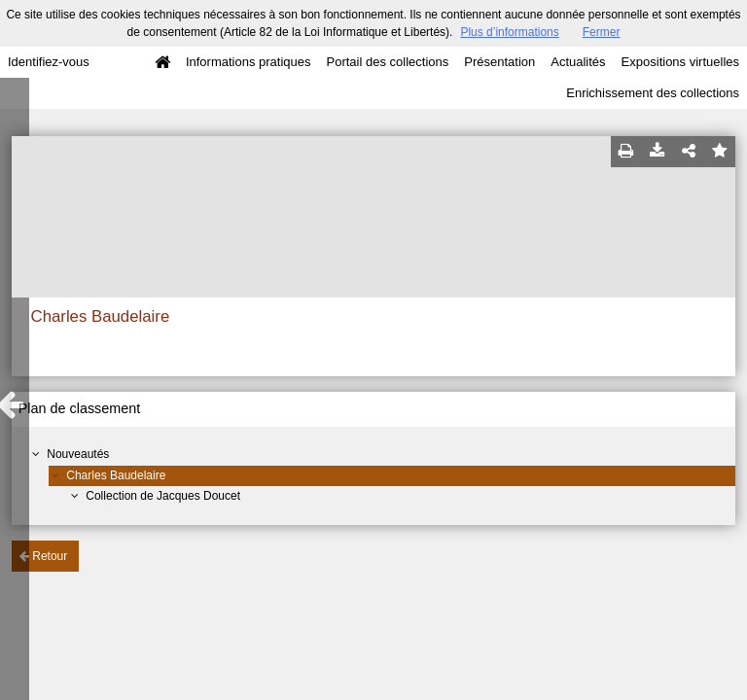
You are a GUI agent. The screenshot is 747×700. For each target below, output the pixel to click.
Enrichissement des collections (653, 93)
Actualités (578, 62)
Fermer (602, 32)
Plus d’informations (509, 32)
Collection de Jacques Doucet (163, 496)
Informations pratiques (249, 62)
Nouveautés (78, 454)
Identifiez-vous (49, 62)
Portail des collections (388, 62)
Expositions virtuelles (680, 62)
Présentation (499, 62)
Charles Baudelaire (116, 475)
